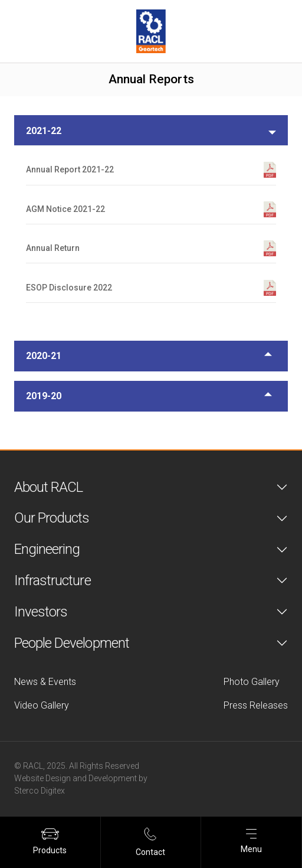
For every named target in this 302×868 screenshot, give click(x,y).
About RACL (48, 487)
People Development (72, 643)
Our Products (52, 518)
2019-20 (44, 396)
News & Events (45, 682)
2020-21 (44, 356)
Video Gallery (42, 705)
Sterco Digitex (40, 791)
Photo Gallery (252, 682)
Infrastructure (52, 580)
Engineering (47, 549)
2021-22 (44, 131)
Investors (41, 612)
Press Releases (256, 705)
